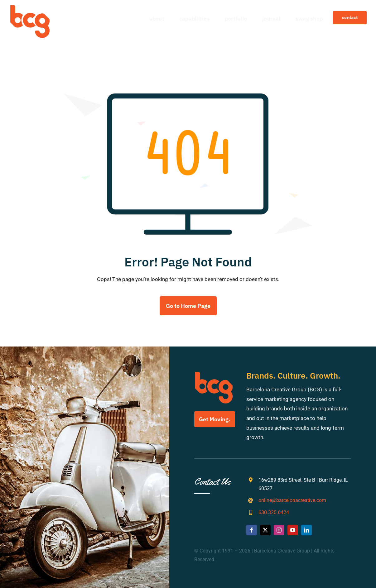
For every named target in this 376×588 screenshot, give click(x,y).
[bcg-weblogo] (30, 7)
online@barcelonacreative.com (292, 500)
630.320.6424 (274, 512)
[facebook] (252, 530)
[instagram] (279, 530)
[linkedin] (306, 530)
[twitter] (265, 530)
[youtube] (293, 530)
